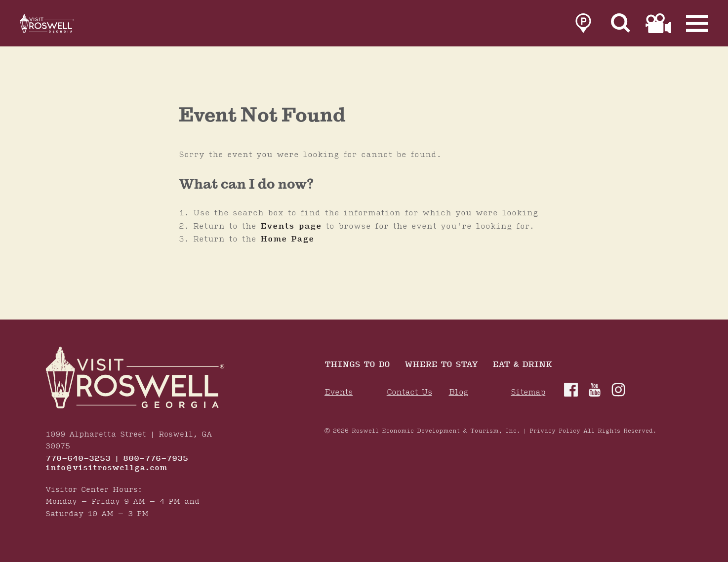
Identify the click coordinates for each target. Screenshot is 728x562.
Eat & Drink (522, 365)
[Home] (59, 26)
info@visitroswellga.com (106, 468)
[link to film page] (658, 26)
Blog (459, 392)
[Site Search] (621, 26)
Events (339, 392)
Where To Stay (441, 365)
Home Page (287, 239)
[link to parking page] (583, 26)
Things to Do (357, 365)
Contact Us (409, 392)
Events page (291, 226)
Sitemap (528, 392)
